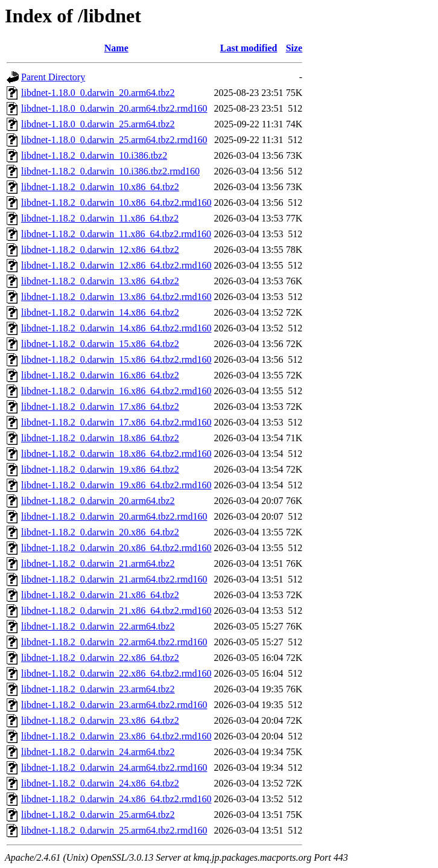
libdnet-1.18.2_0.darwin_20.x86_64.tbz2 (100, 532)
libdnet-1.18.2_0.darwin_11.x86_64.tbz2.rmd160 (116, 234)
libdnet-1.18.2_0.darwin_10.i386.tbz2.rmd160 (110, 171)
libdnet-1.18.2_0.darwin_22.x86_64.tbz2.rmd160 (116, 673)
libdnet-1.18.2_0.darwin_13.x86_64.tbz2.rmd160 (116, 297)
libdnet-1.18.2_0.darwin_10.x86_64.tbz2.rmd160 (116, 203)
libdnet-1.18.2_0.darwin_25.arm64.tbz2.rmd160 (114, 830)
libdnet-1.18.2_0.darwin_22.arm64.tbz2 (98, 626)
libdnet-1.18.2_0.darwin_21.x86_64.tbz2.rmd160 (116, 611)
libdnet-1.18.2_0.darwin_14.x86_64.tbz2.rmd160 (116, 328)
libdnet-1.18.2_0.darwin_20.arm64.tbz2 (98, 501)
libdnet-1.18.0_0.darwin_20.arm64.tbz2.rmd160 (114, 108)
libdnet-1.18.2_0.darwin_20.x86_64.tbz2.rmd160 (116, 548)
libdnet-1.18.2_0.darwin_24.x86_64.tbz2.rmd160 (116, 799)
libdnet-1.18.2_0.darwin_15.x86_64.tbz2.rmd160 (116, 359)
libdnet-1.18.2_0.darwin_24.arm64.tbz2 (98, 752)
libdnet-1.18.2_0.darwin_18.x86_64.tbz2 (100, 438)
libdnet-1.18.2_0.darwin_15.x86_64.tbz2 (100, 344)
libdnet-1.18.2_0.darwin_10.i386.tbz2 (94, 155)
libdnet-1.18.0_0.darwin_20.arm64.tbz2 (98, 93)
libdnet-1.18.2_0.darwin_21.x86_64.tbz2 (100, 595)
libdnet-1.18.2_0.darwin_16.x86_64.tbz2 (100, 375)
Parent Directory (53, 77)
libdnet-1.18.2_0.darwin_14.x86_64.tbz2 (100, 312)
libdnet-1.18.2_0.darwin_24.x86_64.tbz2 (100, 783)
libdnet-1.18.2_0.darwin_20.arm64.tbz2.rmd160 (114, 516)
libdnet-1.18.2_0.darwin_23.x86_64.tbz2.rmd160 (116, 736)
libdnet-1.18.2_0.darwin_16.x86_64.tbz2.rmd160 (116, 391)
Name (116, 48)
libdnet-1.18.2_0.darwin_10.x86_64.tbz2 (100, 187)
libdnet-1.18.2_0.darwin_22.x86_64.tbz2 (100, 658)
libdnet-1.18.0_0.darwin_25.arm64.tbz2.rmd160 (114, 140)
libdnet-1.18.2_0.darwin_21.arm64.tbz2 (98, 563)
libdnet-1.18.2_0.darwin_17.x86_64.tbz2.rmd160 (116, 422)
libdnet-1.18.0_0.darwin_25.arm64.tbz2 (98, 124)
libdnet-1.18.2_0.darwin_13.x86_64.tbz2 (100, 281)
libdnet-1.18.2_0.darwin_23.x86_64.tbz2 (100, 720)
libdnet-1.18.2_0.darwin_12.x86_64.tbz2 (100, 250)
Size (294, 48)
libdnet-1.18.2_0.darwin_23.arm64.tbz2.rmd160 (114, 705)
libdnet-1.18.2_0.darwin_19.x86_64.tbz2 (100, 469)
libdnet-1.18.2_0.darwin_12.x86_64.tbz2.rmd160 (116, 265)
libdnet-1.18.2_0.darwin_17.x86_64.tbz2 (100, 407)
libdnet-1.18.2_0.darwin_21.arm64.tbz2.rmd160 (114, 579)
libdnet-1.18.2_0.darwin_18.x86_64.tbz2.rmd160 (116, 454)
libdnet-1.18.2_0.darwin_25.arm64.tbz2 (98, 815)
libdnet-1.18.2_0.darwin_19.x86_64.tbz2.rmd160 (116, 485)
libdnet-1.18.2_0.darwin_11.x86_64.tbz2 (100, 218)
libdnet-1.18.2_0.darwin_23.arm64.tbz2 (98, 689)
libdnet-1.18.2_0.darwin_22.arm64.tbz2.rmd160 (114, 642)
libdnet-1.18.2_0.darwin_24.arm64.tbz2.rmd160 (114, 767)
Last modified (249, 48)
